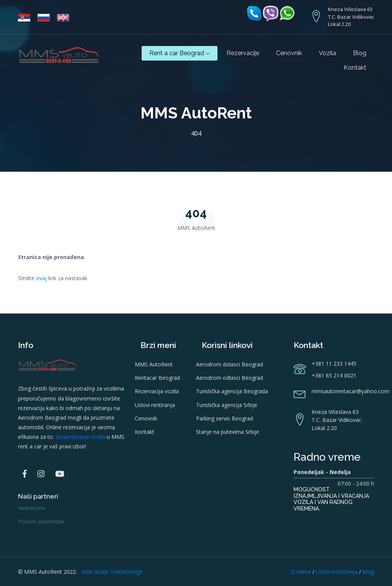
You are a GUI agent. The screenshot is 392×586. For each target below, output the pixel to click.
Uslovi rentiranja (155, 405)
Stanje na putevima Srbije (228, 432)
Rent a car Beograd (180, 53)
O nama (301, 572)
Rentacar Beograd (157, 378)
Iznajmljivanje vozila (80, 437)
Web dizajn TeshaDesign (112, 572)
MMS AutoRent (154, 364)
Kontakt (355, 68)
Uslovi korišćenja (337, 572)
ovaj (41, 278)
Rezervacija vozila (157, 391)
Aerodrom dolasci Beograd (229, 364)
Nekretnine (32, 508)
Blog (360, 53)
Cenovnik (289, 53)
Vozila (327, 53)
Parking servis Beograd (225, 418)
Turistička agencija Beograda (232, 391)
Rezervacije (243, 53)
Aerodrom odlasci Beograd (229, 378)
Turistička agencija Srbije (227, 405)
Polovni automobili (41, 521)
